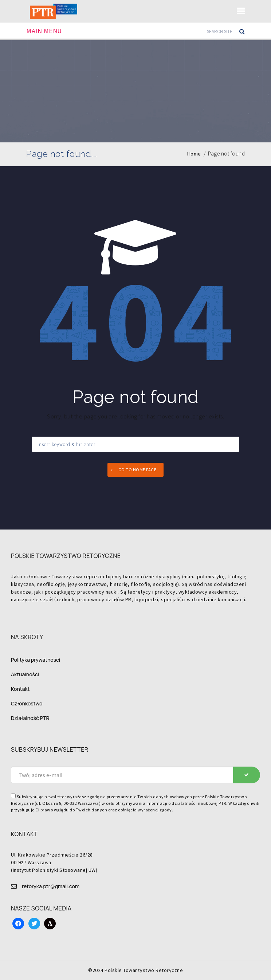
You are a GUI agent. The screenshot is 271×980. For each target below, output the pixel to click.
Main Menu (44, 31)
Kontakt (20, 689)
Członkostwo (27, 703)
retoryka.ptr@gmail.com (51, 886)
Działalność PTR (30, 718)
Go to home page (138, 470)
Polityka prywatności (36, 660)
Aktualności (25, 674)
